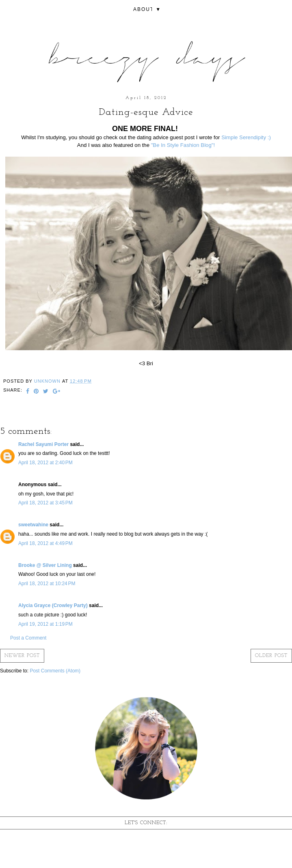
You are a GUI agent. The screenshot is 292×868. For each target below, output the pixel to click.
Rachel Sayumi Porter (43, 444)
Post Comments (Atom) (55, 671)
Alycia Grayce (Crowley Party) (53, 605)
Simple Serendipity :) (246, 137)
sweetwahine (33, 525)
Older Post (271, 656)
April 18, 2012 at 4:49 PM (45, 543)
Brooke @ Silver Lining (45, 565)
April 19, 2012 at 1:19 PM (45, 624)
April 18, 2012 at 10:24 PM (47, 584)
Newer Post (22, 656)
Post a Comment (28, 638)
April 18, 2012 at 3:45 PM (45, 503)
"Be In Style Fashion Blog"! (183, 145)
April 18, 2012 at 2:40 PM (45, 463)
